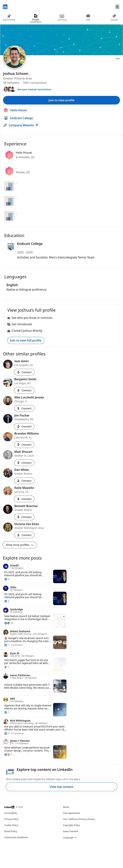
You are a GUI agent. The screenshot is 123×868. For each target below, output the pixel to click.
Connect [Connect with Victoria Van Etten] (24, 535)
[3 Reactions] (7, 601)
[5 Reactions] (8, 755)
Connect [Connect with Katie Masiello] (24, 499)
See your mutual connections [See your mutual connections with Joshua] (34, 89)
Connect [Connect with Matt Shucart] (24, 463)
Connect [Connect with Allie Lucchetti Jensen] (24, 408)
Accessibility (11, 813)
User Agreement (72, 813)
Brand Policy (11, 831)
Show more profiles (20, 545)
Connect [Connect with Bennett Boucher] (24, 517)
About (66, 807)
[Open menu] (118, 59)
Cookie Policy (11, 825)
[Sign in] (117, 7)
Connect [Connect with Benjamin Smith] (24, 390)
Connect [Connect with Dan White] (24, 481)
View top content (62, 787)
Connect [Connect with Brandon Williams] (24, 445)
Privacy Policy (11, 819)
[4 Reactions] (7, 579)
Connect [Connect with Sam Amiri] (24, 372)
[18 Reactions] (9, 623)
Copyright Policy (71, 825)
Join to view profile (62, 100)
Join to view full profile (26, 340)
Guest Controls (71, 831)
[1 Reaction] (7, 645)
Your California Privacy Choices (79, 819)
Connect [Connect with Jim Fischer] (24, 426)
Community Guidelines (16, 837)
